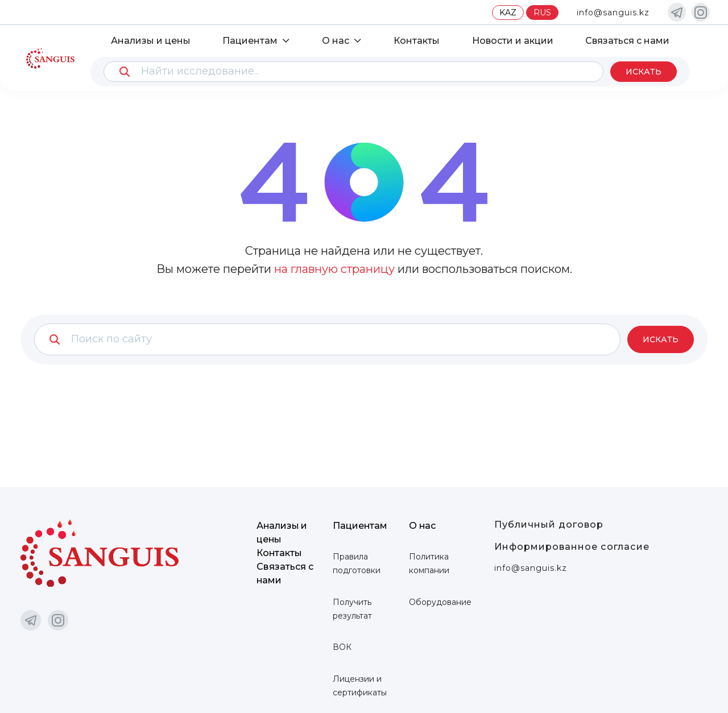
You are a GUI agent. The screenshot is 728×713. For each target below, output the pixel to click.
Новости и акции (512, 40)
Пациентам (251, 40)
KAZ (508, 13)
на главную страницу (334, 269)
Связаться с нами (627, 40)
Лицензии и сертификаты (360, 686)
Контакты (417, 40)
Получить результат (352, 609)
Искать (643, 72)
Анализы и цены (151, 40)
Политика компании (429, 563)
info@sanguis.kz (613, 13)
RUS (542, 13)
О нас (336, 40)
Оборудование (440, 602)
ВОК (342, 647)
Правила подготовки (357, 563)
